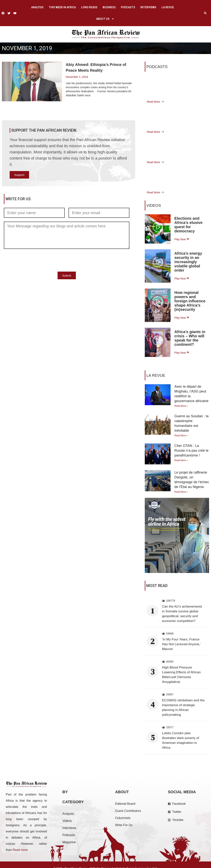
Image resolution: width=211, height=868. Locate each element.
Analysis (37, 7)
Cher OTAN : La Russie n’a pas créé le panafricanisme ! (191, 451)
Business (109, 7)
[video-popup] (158, 228)
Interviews (148, 7)
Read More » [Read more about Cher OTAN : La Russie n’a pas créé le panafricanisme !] (181, 460)
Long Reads (89, 7)
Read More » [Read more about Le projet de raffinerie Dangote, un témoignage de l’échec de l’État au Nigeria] (181, 492)
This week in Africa (62, 7)
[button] (205, 13)
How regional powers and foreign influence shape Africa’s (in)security (190, 301)
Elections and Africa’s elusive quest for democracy (188, 225)
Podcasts (128, 7)
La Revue (168, 7)
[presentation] (33, 260)
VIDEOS (154, 205)
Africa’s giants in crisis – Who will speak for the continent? (190, 338)
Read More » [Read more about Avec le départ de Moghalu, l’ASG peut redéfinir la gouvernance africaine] (181, 406)
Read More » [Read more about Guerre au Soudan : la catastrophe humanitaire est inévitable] (181, 436)
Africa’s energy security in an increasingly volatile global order (188, 262)
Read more (20, 850)
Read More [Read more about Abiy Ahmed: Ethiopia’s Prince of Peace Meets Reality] (72, 105)
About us (105, 19)
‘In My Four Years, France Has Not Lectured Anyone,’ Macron (181, 644)
